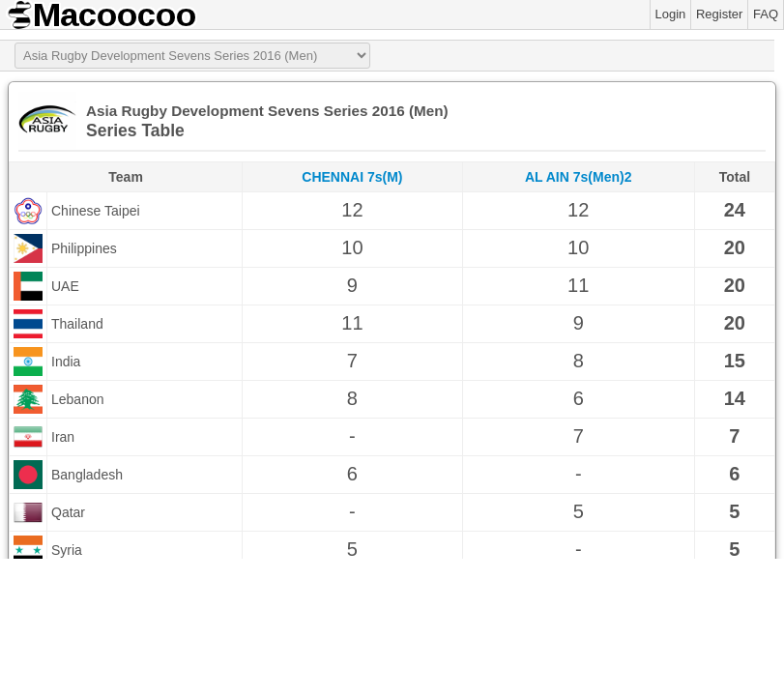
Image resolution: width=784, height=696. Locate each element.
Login (671, 14)
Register (719, 14)
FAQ (766, 14)
